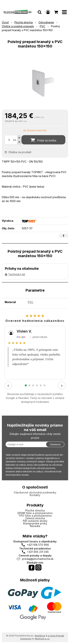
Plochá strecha (35, 510)
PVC (31, 302)
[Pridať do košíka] (43, 140)
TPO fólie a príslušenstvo (35, 516)
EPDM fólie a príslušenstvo (35, 513)
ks (15, 140)
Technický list (17, 274)
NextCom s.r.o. (42, 639)
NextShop (40, 636)
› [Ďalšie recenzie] (62, 385)
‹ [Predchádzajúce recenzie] (8, 385)
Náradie (35, 526)
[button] (40, 12)
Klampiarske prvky (35, 523)
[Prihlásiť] (48, 12)
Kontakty (35, 495)
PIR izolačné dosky (35, 521)
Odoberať (55, 444)
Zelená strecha (35, 518)
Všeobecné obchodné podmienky (35, 492)
